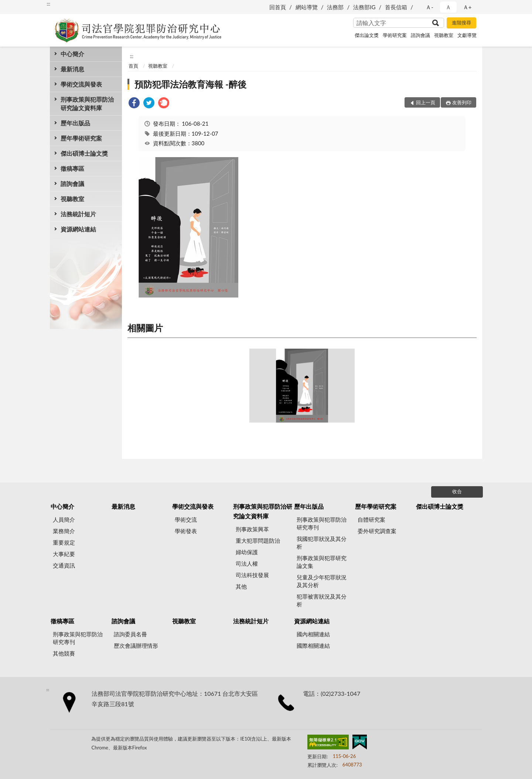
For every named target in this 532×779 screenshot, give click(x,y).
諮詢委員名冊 (130, 634)
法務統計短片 (78, 214)
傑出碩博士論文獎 (84, 153)
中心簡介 (72, 54)
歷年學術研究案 (81, 138)
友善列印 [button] (462, 102)
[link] (134, 104)
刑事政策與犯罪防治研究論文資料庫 (87, 104)
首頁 (133, 66)
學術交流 (186, 519)
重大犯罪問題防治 (258, 541)
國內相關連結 (313, 634)
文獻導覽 (467, 35)
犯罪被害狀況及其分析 (322, 600)
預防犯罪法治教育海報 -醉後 (190, 84)
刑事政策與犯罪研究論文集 (322, 562)
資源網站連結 (78, 229)
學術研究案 (395, 35)
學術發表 (186, 531)
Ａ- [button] (429, 7)
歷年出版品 (75, 123)
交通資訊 (64, 565)
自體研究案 (371, 519)
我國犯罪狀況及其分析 (322, 543)
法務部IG (364, 7)
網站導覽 (307, 7)
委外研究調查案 (377, 531)
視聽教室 (444, 35)
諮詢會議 (420, 35)
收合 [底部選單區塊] (457, 491)
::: (48, 4)
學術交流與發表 (81, 84)
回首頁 (278, 7)
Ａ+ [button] (467, 7)
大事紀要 (64, 554)
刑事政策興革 (252, 529)
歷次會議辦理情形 (136, 646)
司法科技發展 (252, 575)
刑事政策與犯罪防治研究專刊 (322, 523)
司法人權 (247, 563)
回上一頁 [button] (426, 102)
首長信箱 (396, 7)
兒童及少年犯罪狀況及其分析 (322, 581)
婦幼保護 (247, 552)
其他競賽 (64, 653)
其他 (241, 586)
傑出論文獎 (367, 35)
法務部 (335, 7)
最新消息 (72, 69)
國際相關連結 (313, 646)
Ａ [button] (448, 7)
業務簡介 (64, 531)
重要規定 (64, 542)
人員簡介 (64, 519)
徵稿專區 (72, 168)
